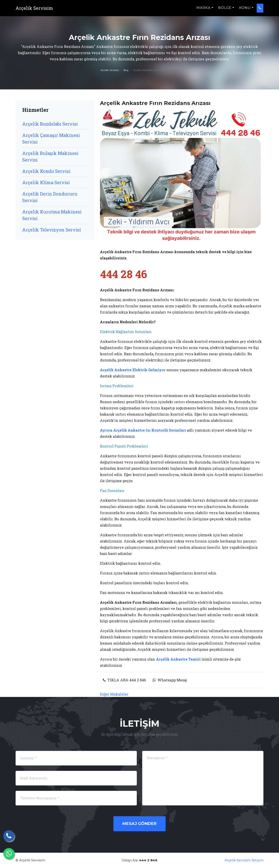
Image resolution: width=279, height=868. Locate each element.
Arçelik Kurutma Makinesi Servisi (52, 215)
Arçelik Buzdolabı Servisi (50, 124)
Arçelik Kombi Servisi (46, 171)
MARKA (203, 10)
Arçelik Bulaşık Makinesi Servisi (50, 156)
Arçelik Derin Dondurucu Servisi (50, 197)
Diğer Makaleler (114, 694)
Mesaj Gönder (139, 824)
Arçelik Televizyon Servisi (52, 230)
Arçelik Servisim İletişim (244, 860)
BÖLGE (225, 10)
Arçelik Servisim (110, 70)
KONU (245, 10)
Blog (126, 70)
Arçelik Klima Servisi (46, 182)
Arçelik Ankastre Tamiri (179, 659)
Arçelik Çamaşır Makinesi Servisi (51, 138)
